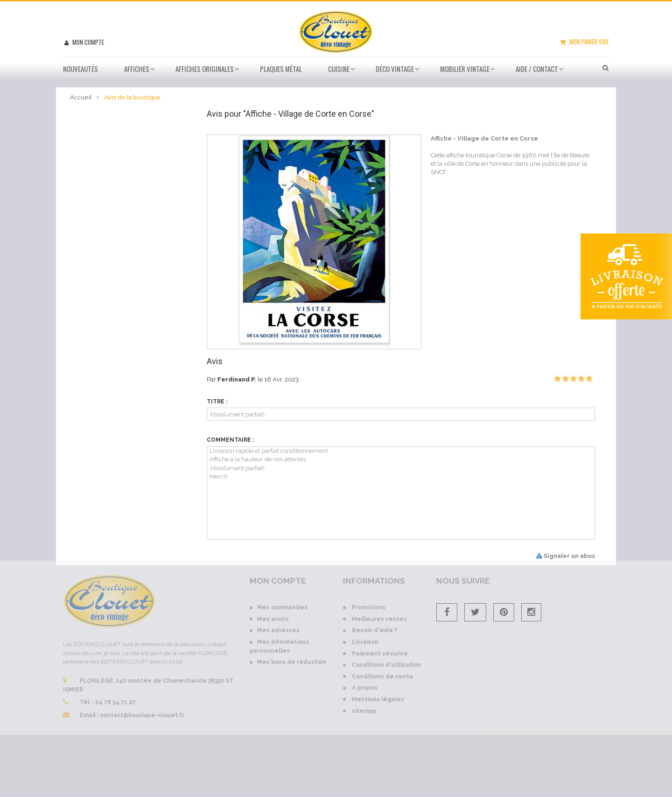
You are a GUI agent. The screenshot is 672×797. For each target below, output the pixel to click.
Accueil (81, 97)
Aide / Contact (537, 69)
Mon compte (87, 42)
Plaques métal (281, 69)
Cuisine (339, 69)
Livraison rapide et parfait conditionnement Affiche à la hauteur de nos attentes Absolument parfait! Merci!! (401, 493)
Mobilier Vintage (465, 69)
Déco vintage (395, 69)
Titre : (217, 402)
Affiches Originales (205, 69)
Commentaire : (230, 440)
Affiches (137, 69)
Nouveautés (80, 69)
